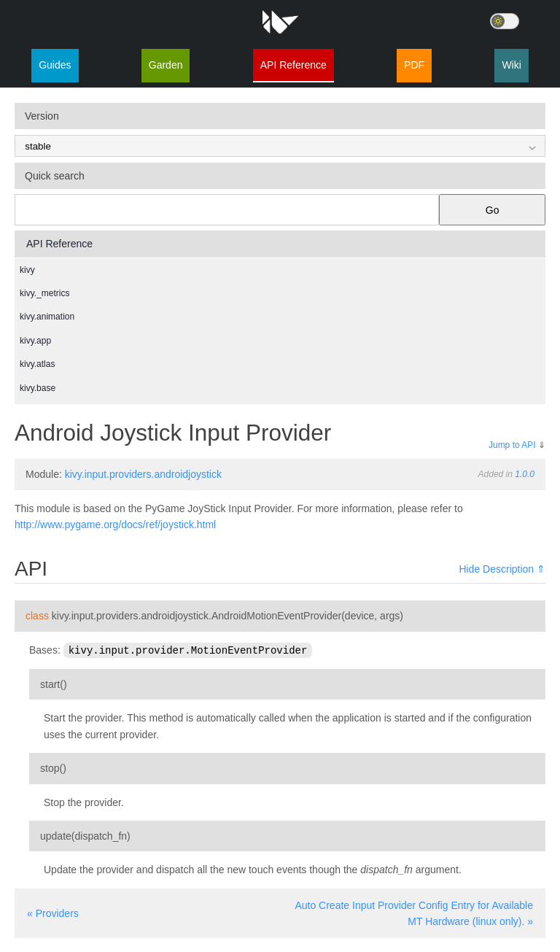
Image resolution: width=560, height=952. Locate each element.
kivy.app (35, 341)
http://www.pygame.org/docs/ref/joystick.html (115, 525)
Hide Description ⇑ (502, 569)
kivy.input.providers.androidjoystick (143, 474)
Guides (55, 65)
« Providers (53, 913)
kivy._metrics (44, 293)
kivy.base (38, 388)
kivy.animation (47, 317)
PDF (414, 65)
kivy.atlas (37, 364)
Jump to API (512, 445)
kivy (27, 270)
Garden (166, 65)
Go (493, 210)
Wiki (511, 65)
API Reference (293, 65)
